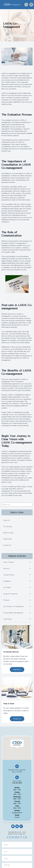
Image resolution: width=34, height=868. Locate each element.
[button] (1, 5)
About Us (7, 520)
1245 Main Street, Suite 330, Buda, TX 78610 (17, 771)
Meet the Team (8, 533)
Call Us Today (17, 782)
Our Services (8, 526)
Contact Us (7, 545)
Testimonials (7, 539)
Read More (17, 670)
